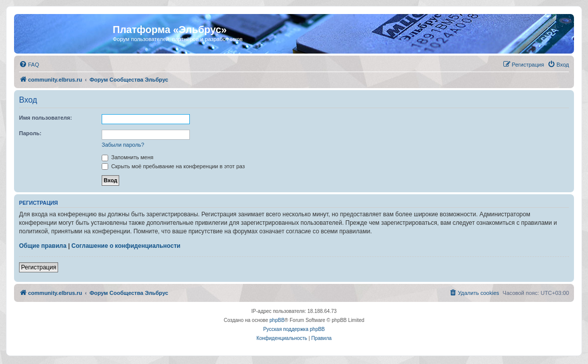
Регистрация (39, 267)
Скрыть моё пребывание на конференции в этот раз (173, 166)
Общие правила (43, 246)
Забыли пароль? (123, 145)
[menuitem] (29, 65)
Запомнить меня (127, 157)
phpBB (277, 320)
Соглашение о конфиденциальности (126, 246)
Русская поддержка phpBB (294, 329)
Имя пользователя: (46, 118)
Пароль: (30, 133)
